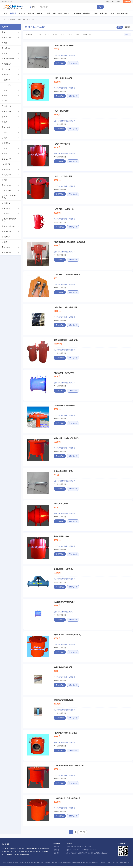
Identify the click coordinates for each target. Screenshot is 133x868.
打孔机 (56, 34)
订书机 (48, 34)
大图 (127, 27)
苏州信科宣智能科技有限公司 (64, 55)
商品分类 (13, 13)
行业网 (95, 13)
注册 (112, 2)
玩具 (10, 149)
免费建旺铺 (127, 2)
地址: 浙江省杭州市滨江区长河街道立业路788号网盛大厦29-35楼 (87, 855)
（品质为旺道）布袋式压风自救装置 (67, 275)
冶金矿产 (10, 75)
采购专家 (87, 13)
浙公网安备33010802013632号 (96, 864)
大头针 (64, 34)
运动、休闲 (10, 191)
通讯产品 (10, 170)
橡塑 (10, 122)
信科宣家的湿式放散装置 (63, 669)
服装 (10, 133)
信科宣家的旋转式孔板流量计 (64, 702)
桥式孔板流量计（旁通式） (64, 570)
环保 (10, 117)
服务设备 (10, 214)
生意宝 (11, 864)
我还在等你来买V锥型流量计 (64, 603)
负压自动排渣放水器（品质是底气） (67, 439)
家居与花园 (10, 232)
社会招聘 (37, 864)
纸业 (10, 54)
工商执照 (109, 864)
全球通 (47, 13)
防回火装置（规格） (61, 505)
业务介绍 (30, 864)
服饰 (10, 154)
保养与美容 (10, 253)
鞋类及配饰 (10, 208)
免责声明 (54, 864)
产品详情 (73, 63)
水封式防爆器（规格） (62, 538)
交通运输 (10, 80)
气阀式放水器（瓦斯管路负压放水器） (68, 636)
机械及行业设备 (10, 59)
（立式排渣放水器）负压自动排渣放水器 (69, 767)
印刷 (10, 101)
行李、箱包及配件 (10, 226)
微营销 (40, 13)
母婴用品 (10, 247)
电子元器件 (10, 185)
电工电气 (10, 48)
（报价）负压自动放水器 (63, 177)
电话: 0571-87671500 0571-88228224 (79, 849)
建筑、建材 (10, 111)
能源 (10, 180)
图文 (120, 27)
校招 (42, 864)
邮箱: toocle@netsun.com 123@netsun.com (81, 852)
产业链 (112, 13)
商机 (54, 13)
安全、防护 (10, 85)
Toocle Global (122, 13)
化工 (10, 32)
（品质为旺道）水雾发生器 (64, 210)
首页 (5, 13)
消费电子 (10, 237)
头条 (60, 13)
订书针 (40, 34)
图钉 (71, 34)
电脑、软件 (10, 175)
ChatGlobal (76, 13)
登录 (108, 2)
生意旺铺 (22, 13)
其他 (10, 242)
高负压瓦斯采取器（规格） (64, 472)
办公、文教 (22, 20)
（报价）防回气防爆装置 (63, 78)
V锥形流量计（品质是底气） (64, 374)
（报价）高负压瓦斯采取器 (64, 46)
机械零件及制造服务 (10, 220)
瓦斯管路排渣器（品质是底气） (65, 406)
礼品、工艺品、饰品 (10, 197)
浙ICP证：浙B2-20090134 (121, 864)
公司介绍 (23, 864)
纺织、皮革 (10, 38)
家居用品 (10, 164)
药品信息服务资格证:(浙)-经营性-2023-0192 (72, 864)
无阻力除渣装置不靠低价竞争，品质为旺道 (69, 242)
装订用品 (31, 20)
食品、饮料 (10, 159)
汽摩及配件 (10, 64)
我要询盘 (60, 63)
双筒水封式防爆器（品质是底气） (66, 341)
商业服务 (10, 203)
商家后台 (57, 855)
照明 (10, 138)
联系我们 (48, 864)
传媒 (10, 96)
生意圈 (67, 13)
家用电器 (10, 127)
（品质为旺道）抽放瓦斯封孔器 (65, 308)
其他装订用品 (88, 34)
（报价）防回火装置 (61, 111)
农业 (10, 43)
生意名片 (31, 13)
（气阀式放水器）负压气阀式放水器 (67, 800)
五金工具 (10, 69)
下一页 (83, 834)
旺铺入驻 (57, 852)
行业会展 (103, 13)
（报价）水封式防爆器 (62, 144)
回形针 (78, 34)
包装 (10, 90)
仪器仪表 (10, 143)
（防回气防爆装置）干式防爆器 (65, 735)
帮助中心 (57, 849)
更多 (127, 35)
